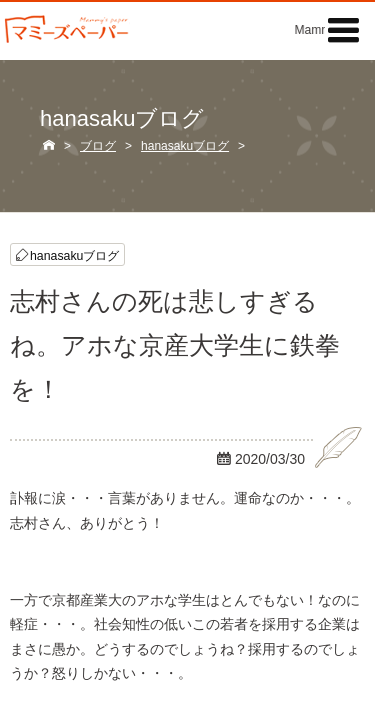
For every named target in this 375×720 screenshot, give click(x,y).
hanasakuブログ (74, 254)
